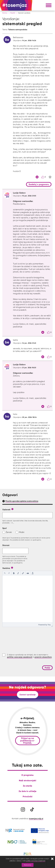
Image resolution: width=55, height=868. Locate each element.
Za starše (27, 786)
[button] (5, 573)
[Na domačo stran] (15, 5)
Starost (6, 545)
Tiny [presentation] (49, 625)
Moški (22, 532)
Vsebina (6, 568)
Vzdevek (6, 509)
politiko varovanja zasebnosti (36, 861)
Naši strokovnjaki (28, 780)
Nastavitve (28, 865)
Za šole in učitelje (27, 791)
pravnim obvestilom (43, 657)
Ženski (9, 532)
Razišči (13, 13)
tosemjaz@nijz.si (36, 818)
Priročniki (28, 796)
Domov (5, 13)
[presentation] (5, 573)
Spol (4, 528)
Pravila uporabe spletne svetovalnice (22, 501)
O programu (27, 775)
